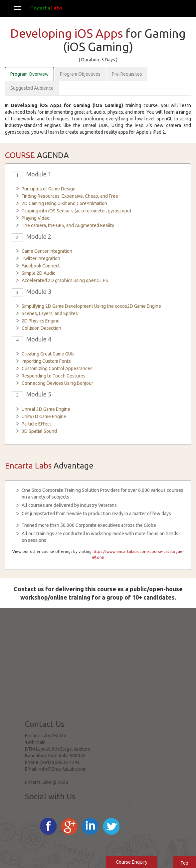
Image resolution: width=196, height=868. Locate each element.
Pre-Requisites (127, 74)
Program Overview (29, 74)
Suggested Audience (32, 88)
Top (184, 863)
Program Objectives (80, 74)
